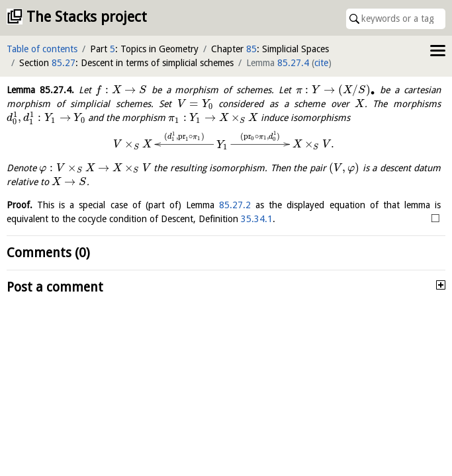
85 (251, 49)
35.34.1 (257, 219)
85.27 (64, 63)
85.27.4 (293, 63)
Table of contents (42, 49)
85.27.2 (235, 205)
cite (321, 63)
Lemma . (40, 90)
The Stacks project (87, 17)
